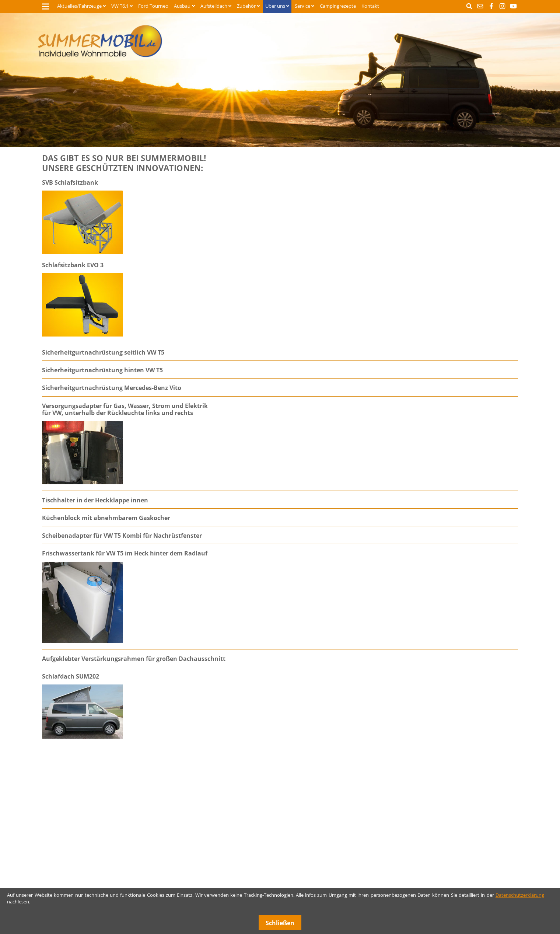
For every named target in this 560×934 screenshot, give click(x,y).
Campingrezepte (338, 6)
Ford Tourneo (153, 6)
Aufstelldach (214, 6)
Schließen (280, 923)
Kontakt (370, 6)
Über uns (275, 6)
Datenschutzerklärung (520, 895)
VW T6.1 (120, 6)
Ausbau (182, 6)
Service (302, 6)
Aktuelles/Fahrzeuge (79, 6)
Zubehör (246, 6)
